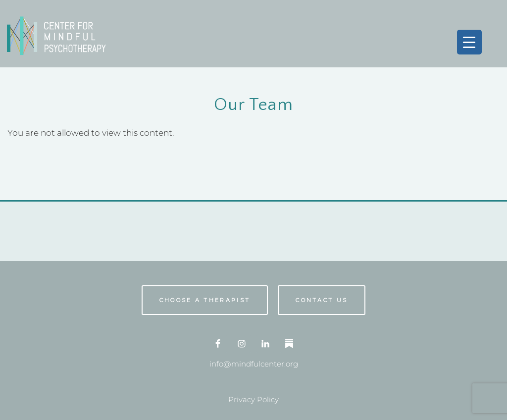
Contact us (322, 300)
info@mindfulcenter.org (254, 364)
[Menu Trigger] (469, 42)
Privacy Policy (253, 399)
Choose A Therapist (205, 300)
